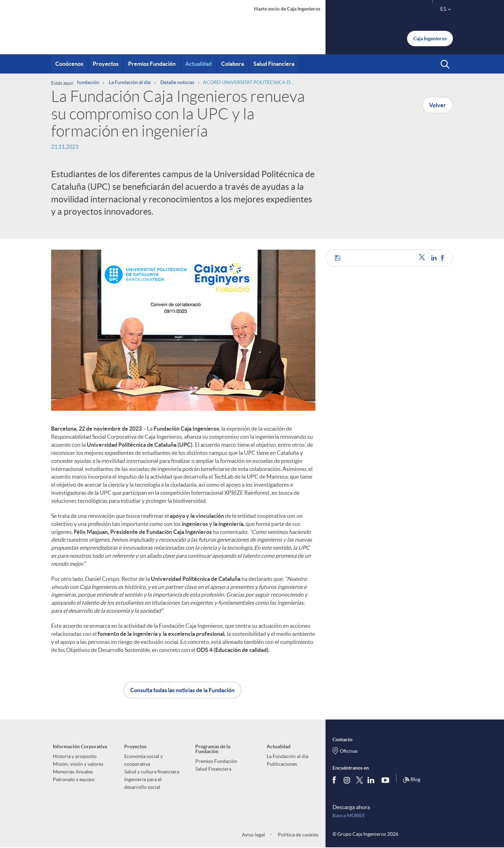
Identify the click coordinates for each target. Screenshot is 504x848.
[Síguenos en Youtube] (387, 780)
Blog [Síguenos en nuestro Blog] (412, 780)
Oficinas (349, 751)
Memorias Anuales (73, 772)
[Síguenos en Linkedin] (372, 780)
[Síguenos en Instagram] (347, 780)
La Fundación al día (288, 756)
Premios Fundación (216, 761)
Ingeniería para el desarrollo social (143, 783)
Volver (437, 105)
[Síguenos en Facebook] (336, 780)
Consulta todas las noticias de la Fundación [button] (182, 690)
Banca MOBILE (349, 815)
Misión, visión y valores (78, 764)
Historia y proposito (75, 756)
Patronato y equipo (74, 779)
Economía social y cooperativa (143, 760)
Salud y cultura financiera (152, 772)
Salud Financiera (213, 769)
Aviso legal (253, 835)
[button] (445, 64)
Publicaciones (282, 764)
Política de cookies (298, 835)
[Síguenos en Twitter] (359, 780)
